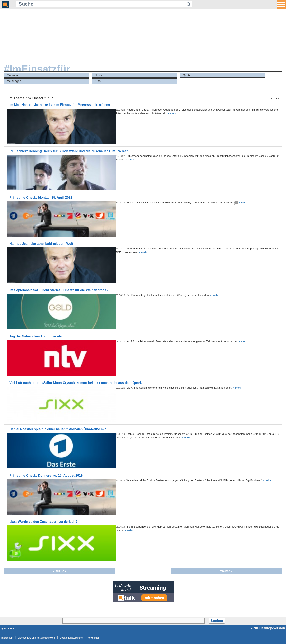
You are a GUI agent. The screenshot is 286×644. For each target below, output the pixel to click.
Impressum (7, 638)
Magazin (12, 75)
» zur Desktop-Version (268, 628)
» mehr (172, 113)
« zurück (60, 571)
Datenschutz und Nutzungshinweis (37, 638)
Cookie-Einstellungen (71, 638)
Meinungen (14, 81)
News (98, 75)
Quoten (188, 75)
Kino (98, 81)
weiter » (227, 571)
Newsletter (93, 638)
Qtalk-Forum (8, 628)
